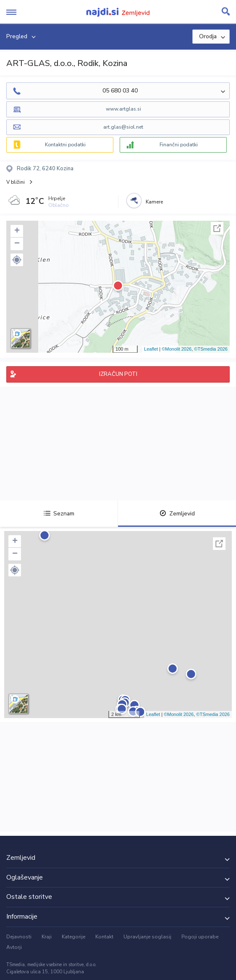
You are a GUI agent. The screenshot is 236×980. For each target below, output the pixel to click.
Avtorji (14, 947)
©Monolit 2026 (177, 349)
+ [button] (17, 231)
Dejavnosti (19, 937)
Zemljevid (177, 514)
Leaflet (151, 349)
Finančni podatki (179, 145)
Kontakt (104, 937)
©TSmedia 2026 (211, 349)
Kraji (47, 937)
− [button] (17, 244)
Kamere (154, 202)
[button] (17, 260)
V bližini (16, 182)
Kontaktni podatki (65, 145)
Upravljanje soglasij (147, 937)
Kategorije (73, 937)
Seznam (59, 514)
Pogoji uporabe (200, 937)
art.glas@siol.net (123, 127)
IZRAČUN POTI (118, 374)
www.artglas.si (123, 109)
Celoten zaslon (217, 228)
